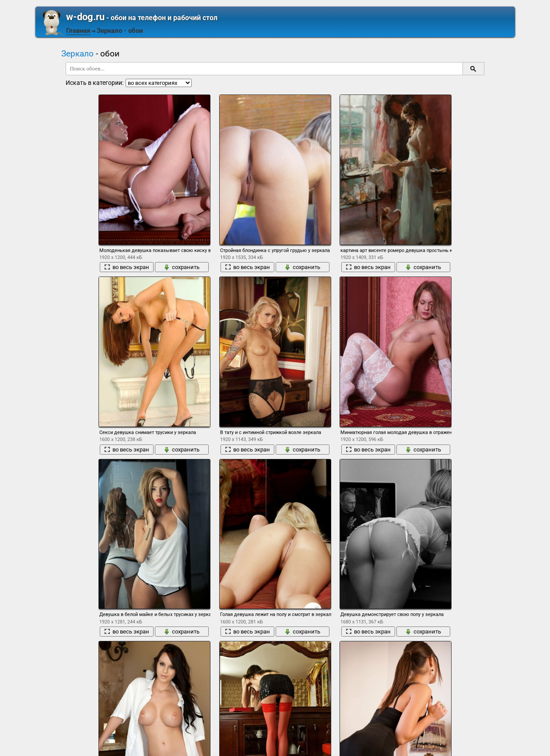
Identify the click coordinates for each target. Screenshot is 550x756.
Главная (78, 31)
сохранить (182, 267)
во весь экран (127, 267)
